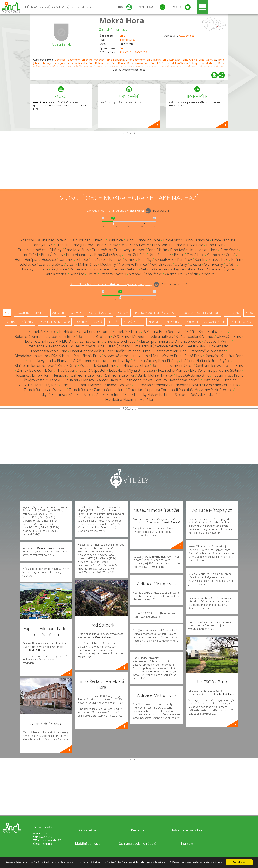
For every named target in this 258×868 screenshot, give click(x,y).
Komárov (184, 259)
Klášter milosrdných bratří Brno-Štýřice (46, 365)
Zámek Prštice (80, 395)
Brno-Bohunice (115, 60)
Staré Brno (196, 269)
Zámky (11, 322)
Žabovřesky (153, 274)
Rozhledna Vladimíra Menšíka (129, 399)
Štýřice (229, 269)
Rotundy (81, 322)
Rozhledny (232, 313)
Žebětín (192, 274)
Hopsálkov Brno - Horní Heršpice (41, 375)
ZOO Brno (121, 336)
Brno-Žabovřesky (108, 255)
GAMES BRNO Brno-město (207, 346)
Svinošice (77, 274)
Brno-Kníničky (79, 63)
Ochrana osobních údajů (137, 843)
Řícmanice (78, 269)
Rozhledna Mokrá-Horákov (146, 380)
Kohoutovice (164, 259)
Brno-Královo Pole (138, 63)
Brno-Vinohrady (79, 255)
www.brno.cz (187, 36)
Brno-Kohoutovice (99, 63)
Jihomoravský (127, 40)
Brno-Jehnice (43, 245)
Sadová (118, 269)
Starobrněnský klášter (207, 351)
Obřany (181, 264)
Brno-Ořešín (157, 250)
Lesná (44, 264)
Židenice (208, 274)
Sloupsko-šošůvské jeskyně (196, 395)
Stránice (214, 269)
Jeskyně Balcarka (52, 395)
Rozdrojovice (99, 269)
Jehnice (82, 259)
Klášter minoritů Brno (133, 351)
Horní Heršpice (27, 259)
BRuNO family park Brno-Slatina (216, 370)
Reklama (138, 830)
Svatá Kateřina (55, 274)
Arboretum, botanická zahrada (200, 313)
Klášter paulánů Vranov (195, 336)
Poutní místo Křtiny (228, 375)
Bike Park (154, 322)
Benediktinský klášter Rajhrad (148, 395)
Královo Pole (218, 259)
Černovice (215, 255)
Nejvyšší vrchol (133, 322)
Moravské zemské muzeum (126, 356)
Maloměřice (88, 264)
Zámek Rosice (80, 390)
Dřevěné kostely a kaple (55, 322)
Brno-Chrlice (190, 60)
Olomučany (213, 264)
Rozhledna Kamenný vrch (172, 365)
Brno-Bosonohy (135, 60)
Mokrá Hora (122, 20)
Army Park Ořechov (217, 390)
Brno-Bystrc (154, 60)
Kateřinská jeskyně (185, 380)
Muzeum (192, 322)
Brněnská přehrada (120, 341)
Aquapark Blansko (79, 380)
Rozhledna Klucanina (220, 380)
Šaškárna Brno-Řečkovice (163, 332)
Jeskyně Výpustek (92, 370)
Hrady (249, 313)
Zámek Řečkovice (42, 332)
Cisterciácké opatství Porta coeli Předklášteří (163, 390)
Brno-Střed (29, 255)
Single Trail (173, 322)
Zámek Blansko (109, 380)
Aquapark (58, 313)
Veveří (121, 274)
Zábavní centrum (215, 322)
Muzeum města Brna (87, 346)
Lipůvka (58, 264)
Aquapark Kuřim (218, 341)
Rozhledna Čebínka (85, 375)
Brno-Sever (229, 250)
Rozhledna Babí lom (94, 336)
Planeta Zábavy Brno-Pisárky (155, 361)
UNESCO (77, 313)
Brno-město (101, 250)
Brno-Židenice (160, 255)
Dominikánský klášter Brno (92, 351)
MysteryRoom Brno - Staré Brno (176, 356)
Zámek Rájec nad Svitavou (45, 390)
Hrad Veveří (66, 370)
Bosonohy (74, 60)
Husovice (49, 259)
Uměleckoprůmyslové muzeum (158, 346)
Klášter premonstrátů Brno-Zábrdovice (170, 341)
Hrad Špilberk (119, 346)
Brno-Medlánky (208, 63)
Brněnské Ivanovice (93, 60)
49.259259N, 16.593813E (134, 52)
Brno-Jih (48, 63)
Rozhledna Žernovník (221, 385)
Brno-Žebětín (135, 255)
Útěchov (106, 274)
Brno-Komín (119, 63)
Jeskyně (98, 322)
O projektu (88, 830)
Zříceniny (27, 322)
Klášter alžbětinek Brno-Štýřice (206, 361)
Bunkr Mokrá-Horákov (155, 375)
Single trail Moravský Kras (38, 385)
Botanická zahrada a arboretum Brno (45, 336)
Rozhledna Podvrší (186, 385)
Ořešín (231, 264)
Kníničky (145, 259)
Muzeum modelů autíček (152, 336)
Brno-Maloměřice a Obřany (181, 63)
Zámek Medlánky (126, 332)
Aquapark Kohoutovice (98, 365)
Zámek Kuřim (90, 341)
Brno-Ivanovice (207, 60)
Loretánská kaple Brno (49, 351)
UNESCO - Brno (229, 336)
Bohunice (60, 60)
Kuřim (236, 259)
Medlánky (108, 264)
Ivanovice (66, 259)
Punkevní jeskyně (118, 385)
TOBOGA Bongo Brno (193, 375)
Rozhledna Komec (173, 370)
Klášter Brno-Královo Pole (207, 332)
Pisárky (28, 269)
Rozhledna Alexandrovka (47, 346)
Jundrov (115, 259)
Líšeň (71, 264)
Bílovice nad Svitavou (88, 240)
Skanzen (123, 313)
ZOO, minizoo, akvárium (31, 313)
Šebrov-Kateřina (154, 269)
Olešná (195, 264)
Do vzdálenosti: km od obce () (111, 284)
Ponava (42, 269)
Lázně (113, 322)
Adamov (27, 240)
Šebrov (133, 269)
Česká (231, 255)
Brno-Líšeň (157, 63)
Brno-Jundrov (62, 63)
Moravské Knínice (133, 264)
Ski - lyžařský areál (100, 313)
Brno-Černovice (172, 60)
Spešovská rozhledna (151, 385)
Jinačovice (99, 259)
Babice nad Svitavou (53, 240)
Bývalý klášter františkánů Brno (76, 356)
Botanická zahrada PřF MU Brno (51, 341)
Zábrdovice (174, 274)
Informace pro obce (187, 830)
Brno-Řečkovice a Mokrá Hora (194, 250)
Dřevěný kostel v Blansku (42, 380)
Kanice (130, 259)
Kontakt (187, 843)
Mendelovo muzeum (32, 356)
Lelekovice (28, 264)
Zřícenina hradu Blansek (81, 385)
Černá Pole (195, 255)
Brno (122, 36)
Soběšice (177, 269)
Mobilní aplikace (88, 843)
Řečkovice (59, 269)
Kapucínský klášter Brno (224, 356)
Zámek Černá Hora (109, 390)
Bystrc (179, 255)
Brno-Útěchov (52, 255)
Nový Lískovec (161, 264)
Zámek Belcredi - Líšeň (35, 370)
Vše (7, 313)
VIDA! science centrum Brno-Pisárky (101, 361)
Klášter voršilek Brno (170, 351)
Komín (200, 259)
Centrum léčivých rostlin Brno (219, 365)
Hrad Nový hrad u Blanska (49, 361)
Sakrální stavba (242, 322)
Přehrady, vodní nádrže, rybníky (155, 313)
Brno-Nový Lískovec (129, 250)
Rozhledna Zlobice (134, 365)
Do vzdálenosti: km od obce (115, 211)
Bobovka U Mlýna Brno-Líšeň (132, 370)
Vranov (135, 274)
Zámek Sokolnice (108, 395)
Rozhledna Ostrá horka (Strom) (84, 332)
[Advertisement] (129, 162)
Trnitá (92, 274)
